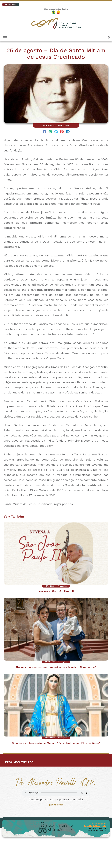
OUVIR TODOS (57, 805)
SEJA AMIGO (11, 5)
